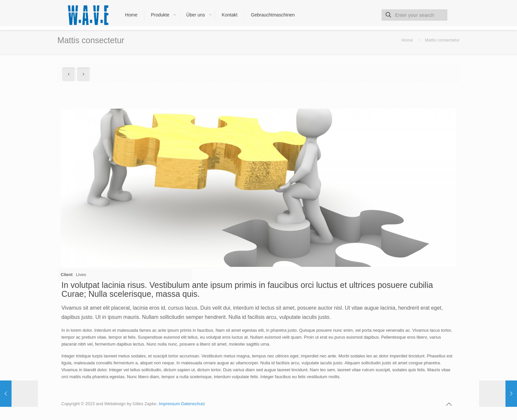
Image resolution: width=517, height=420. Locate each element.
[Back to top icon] (449, 404)
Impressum (170, 404)
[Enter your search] (414, 15)
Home (407, 40)
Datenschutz (193, 404)
